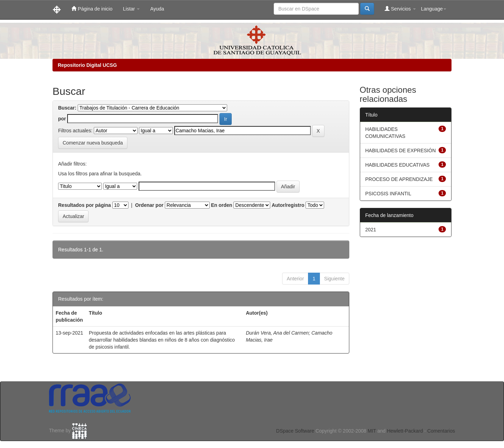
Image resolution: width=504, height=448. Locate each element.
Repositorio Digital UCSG (87, 65)
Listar (131, 9)
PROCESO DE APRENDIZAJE (399, 179)
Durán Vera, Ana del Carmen (277, 333)
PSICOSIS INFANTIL (388, 194)
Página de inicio (92, 9)
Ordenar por (149, 205)
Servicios (400, 9)
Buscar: (67, 108)
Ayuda (157, 9)
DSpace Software (295, 431)
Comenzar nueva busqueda (93, 143)
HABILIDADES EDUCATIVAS (398, 165)
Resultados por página (85, 205)
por (62, 119)
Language (434, 9)
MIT (372, 431)
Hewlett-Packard (405, 431)
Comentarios (441, 431)
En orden (222, 205)
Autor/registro (288, 205)
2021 (371, 230)
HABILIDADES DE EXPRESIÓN (401, 150)
